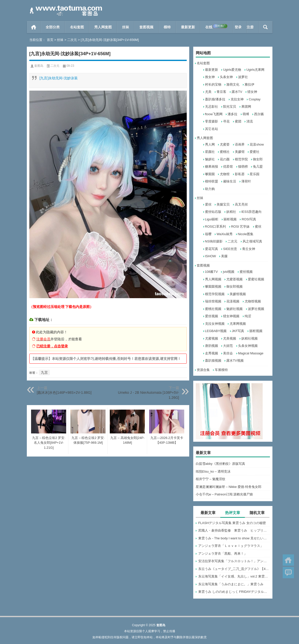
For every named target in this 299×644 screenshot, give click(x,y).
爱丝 (208, 204)
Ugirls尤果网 (255, 70)
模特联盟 (212, 181)
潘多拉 (232, 114)
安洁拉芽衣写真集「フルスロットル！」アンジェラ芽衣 (234, 561)
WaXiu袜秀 (225, 234)
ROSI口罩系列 (216, 227)
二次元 (72, 40)
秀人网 (210, 144)
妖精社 (231, 212)
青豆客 (221, 92)
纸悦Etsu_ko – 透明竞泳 (213, 471)
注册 (250, 27)
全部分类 (53, 27)
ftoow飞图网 (214, 114)
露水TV (237, 92)
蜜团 (238, 121)
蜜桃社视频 (213, 309)
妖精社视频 (250, 338)
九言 (44, 372)
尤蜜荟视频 (234, 279)
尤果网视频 (238, 324)
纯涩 (248, 316)
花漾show (257, 144)
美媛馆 (240, 152)
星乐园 (255, 174)
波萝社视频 (256, 309)
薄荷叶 (246, 181)
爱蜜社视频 (256, 279)
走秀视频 (212, 353)
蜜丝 (258, 227)
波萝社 (243, 77)
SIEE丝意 (230, 249)
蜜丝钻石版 (213, 212)
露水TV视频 (235, 361)
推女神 (210, 77)
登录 (238, 27)
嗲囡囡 (210, 174)
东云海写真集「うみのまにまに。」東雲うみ (231, 584)
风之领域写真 (252, 241)
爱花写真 (212, 249)
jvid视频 (229, 272)
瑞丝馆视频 (213, 301)
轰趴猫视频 (213, 361)
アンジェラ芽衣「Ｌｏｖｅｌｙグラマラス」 (231, 546)
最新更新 (188, 27)
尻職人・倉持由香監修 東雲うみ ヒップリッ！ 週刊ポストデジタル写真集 (234, 530)
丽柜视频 (230, 219)
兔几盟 (258, 167)
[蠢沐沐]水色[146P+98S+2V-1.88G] (64, 393)
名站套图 (77, 27)
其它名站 (212, 129)
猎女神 (252, 92)
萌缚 (246, 114)
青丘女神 (249, 249)
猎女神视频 (231, 316)
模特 (167, 27)
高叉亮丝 (241, 204)
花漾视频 (233, 301)
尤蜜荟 (225, 144)
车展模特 (221, 370)
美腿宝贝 (223, 204)
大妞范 (228, 346)
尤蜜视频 (212, 338)
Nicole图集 (246, 234)
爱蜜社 (255, 152)
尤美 (208, 92)
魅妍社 (210, 159)
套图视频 (146, 27)
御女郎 (258, 159)
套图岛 (39, 66)
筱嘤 (208, 234)
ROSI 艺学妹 (240, 227)
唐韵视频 (212, 346)
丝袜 (126, 27)
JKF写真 (238, 331)
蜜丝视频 (246, 272)
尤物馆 (225, 174)
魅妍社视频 (234, 309)
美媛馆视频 (238, 294)
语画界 (240, 144)
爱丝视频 (212, 316)
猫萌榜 (243, 167)
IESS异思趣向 (252, 212)
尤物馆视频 (253, 301)
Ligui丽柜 (212, 219)
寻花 (226, 121)
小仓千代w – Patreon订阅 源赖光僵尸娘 (224, 494)
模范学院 (241, 159)
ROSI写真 (249, 219)
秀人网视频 (213, 279)
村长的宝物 (213, 84)
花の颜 (225, 159)
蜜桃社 (225, 152)
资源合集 (203, 370)
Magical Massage (251, 353)
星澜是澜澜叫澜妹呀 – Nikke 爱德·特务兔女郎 (229, 487)
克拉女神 (237, 99)
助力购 (210, 189)
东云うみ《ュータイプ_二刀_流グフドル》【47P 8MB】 (234, 569)
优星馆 (228, 167)
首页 (34, 27)
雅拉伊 (250, 84)
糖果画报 (212, 167)
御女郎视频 (234, 286)
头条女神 (226, 77)
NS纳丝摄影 (214, 241)
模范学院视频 (215, 294)
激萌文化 (233, 84)
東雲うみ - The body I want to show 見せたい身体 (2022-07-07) (234, 538)
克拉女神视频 (215, 324)
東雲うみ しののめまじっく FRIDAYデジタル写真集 (234, 592)
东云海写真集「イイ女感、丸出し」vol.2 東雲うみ (234, 576)
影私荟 (240, 174)
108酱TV (211, 272)
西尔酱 (259, 114)
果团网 (246, 107)
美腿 (224, 256)
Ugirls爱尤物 (232, 70)
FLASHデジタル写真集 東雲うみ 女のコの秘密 (232, 523)
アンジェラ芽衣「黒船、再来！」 (223, 554)
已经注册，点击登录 (52, 346)
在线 (216, 27)
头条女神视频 (248, 346)
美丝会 (228, 353)
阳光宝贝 (230, 107)
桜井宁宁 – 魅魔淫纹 (211, 479)
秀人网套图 (103, 27)
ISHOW (211, 256)
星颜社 (210, 152)
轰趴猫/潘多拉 (215, 99)
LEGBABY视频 (216, 331)
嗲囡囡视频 (213, 286)
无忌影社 (212, 107)
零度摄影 (212, 121)
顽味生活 (230, 181)
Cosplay (255, 99)
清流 (250, 121)
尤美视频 (230, 338)
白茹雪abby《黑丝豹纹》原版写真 (220, 464)
